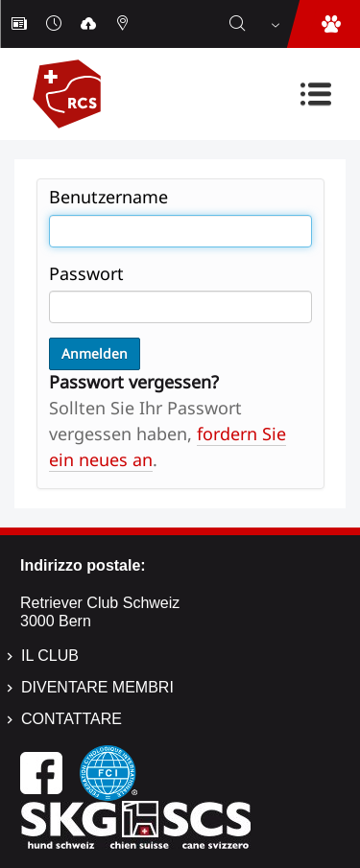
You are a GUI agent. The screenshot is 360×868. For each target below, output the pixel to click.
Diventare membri (97, 687)
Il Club (50, 656)
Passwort (86, 273)
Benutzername (108, 197)
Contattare (72, 719)
